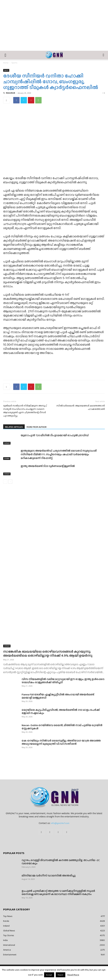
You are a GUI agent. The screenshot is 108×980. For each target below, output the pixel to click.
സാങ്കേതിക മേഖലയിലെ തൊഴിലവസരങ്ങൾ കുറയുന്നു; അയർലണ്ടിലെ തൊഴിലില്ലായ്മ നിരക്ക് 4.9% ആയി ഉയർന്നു (48, 653)
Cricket (7, 458)
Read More (73, 975)
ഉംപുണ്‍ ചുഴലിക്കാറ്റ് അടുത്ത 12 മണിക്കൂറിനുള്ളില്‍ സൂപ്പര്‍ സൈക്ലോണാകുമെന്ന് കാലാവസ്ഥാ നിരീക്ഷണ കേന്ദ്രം (58, 893)
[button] (5, 55)
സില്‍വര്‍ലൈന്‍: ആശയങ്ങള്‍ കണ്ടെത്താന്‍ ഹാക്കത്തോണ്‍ (81, 407)
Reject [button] (61, 975)
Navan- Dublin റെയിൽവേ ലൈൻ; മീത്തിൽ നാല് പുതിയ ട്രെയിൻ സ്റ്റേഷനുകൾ (62, 727)
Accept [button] (49, 975)
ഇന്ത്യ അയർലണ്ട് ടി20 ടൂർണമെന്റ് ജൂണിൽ (48, 466)
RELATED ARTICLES (14, 427)
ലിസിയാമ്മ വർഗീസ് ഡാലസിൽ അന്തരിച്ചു (49, 876)
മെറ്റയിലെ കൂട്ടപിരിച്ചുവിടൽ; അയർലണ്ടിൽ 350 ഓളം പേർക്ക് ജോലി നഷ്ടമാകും (61, 711)
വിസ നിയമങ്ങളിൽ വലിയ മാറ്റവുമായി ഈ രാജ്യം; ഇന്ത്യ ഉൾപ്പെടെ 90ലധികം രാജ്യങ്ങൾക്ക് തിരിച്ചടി (63, 681)
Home (6, 63)
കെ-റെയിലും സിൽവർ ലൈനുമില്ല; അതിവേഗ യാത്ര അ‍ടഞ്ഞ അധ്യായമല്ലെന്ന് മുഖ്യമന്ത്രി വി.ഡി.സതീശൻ (61, 742)
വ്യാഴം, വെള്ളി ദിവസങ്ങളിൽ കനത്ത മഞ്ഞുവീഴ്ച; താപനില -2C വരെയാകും (61, 862)
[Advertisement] (54, 27)
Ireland (7, 443)
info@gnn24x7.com (60, 823)
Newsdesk (11, 93)
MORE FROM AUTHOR (37, 427)
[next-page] (10, 482)
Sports (14, 63)
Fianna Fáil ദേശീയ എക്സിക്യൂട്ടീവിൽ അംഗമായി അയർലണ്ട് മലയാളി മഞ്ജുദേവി (58, 696)
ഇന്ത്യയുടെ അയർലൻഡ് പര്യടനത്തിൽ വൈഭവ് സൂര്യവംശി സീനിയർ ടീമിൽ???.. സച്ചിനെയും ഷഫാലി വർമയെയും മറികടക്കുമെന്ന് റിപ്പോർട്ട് (59, 454)
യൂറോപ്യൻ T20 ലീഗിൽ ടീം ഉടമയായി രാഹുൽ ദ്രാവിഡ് (55, 435)
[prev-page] (5, 482)
